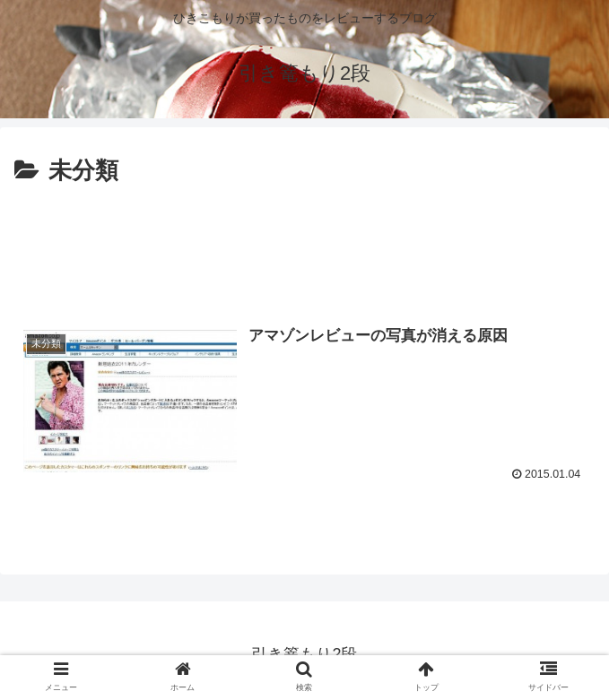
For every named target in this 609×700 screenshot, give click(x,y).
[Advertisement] (304, 245)
